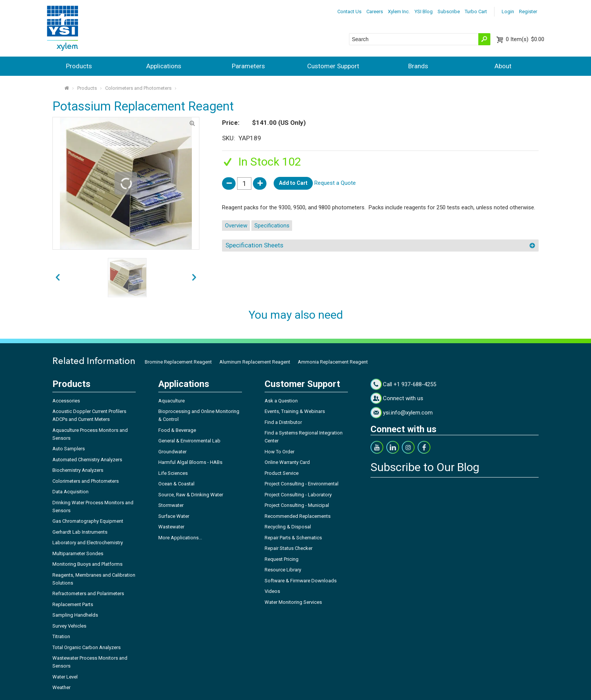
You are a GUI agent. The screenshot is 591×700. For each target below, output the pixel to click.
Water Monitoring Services (293, 602)
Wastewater (171, 527)
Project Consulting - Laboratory (298, 495)
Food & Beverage (177, 430)
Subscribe (449, 12)
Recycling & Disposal (288, 527)
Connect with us (403, 398)
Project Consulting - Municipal (297, 505)
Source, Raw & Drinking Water (191, 495)
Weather (61, 687)
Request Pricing (282, 559)
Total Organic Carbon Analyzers (87, 647)
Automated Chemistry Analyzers (87, 460)
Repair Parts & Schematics (293, 538)
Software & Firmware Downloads (301, 581)
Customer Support (333, 66)
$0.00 (525, 39)
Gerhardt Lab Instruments (80, 532)
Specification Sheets (254, 245)
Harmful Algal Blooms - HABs (190, 462)
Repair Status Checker (289, 548)
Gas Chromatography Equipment (88, 521)
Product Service (282, 473)
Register (528, 12)
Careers (375, 12)
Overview (236, 226)
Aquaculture (171, 401)
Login (508, 12)
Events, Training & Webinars (295, 411)
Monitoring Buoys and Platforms (87, 564)
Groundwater (172, 452)
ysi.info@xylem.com (408, 413)
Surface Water (174, 516)
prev (194, 277)
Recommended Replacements (298, 516)
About (503, 66)
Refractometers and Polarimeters (88, 593)
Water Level (65, 677)
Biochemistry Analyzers (78, 470)
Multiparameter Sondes (78, 553)
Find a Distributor (283, 422)
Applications (164, 66)
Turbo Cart (476, 12)
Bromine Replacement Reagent (178, 362)
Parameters (248, 66)
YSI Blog (424, 12)
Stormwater (171, 505)
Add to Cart (293, 183)
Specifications (272, 226)
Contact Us (349, 12)
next (57, 277)
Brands (418, 66)
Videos (272, 591)
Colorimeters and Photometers (138, 88)
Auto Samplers (69, 449)
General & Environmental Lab (189, 441)
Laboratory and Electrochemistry (88, 543)
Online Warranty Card (287, 462)
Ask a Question (281, 401)
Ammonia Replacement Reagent (333, 362)
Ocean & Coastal (176, 484)
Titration (61, 636)
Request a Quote (335, 183)
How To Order (279, 452)
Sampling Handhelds (75, 615)
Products (79, 66)
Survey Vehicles (69, 626)
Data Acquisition (70, 492)
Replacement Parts (73, 604)
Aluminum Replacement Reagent (255, 362)
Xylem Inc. (399, 12)
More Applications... (180, 538)
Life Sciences (173, 473)
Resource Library (283, 570)
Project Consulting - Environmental (302, 484)
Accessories (66, 401)
